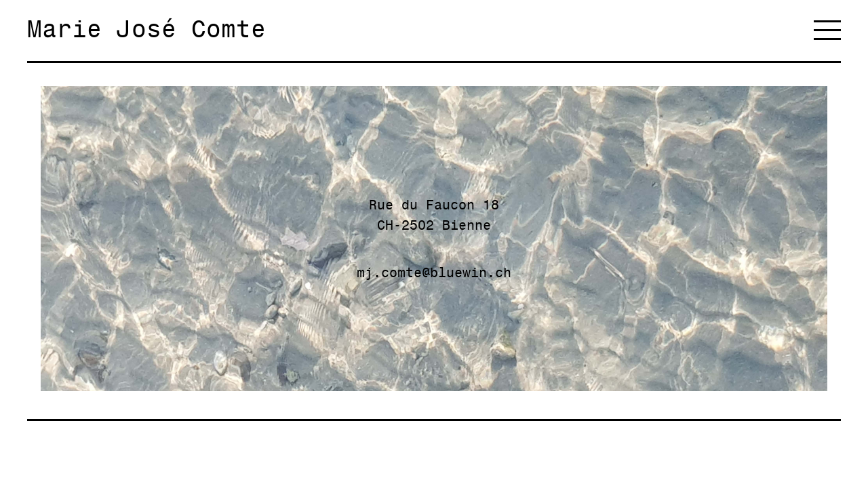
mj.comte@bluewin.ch (434, 272)
